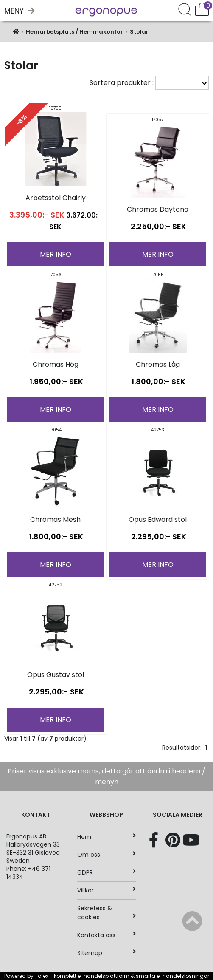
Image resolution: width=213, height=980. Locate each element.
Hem (106, 837)
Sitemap (106, 953)
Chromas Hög (56, 364)
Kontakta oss (106, 935)
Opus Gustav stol (56, 675)
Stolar (139, 32)
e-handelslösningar (183, 976)
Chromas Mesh (55, 520)
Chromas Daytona (158, 209)
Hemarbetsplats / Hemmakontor (74, 32)
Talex (42, 976)
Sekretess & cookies (106, 913)
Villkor (106, 890)
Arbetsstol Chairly (56, 198)
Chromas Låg (158, 364)
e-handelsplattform (104, 976)
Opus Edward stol (158, 520)
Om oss (106, 855)
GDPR (106, 872)
